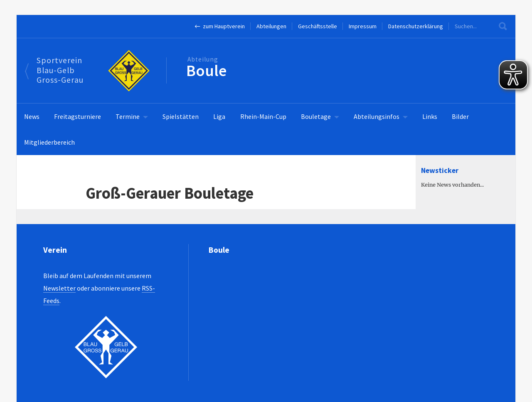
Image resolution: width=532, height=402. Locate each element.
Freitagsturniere (78, 116)
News (32, 116)
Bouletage (316, 116)
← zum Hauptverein (220, 26)
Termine (128, 116)
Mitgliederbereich (49, 142)
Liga (219, 116)
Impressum (363, 26)
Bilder (460, 116)
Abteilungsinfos (377, 116)
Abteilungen (271, 26)
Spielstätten (181, 116)
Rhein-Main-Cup (263, 116)
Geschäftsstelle (318, 26)
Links (430, 116)
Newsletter (59, 288)
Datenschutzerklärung (416, 26)
